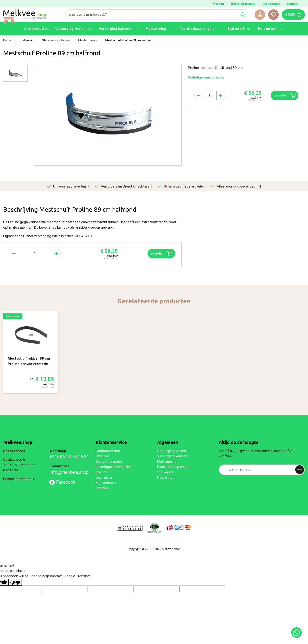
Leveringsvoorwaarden (114, 467)
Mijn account (106, 483)
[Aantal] (210, 95)
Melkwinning (167, 461)
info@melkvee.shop (69, 472)
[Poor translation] (15, 582)
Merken (218, 4)
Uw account (271, 4)
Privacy (101, 472)
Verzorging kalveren (173, 456)
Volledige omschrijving (206, 77)
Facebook (62, 482)
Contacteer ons (108, 451)
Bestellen (285, 95)
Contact (293, 4)
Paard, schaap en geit (174, 467)
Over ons (103, 456)
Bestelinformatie (243, 4)
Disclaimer (104, 477)
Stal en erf (165, 472)
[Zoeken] (151, 15)
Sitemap (102, 488)
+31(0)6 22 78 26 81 (69, 457)
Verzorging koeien (171, 451)
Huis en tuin (166, 477)
